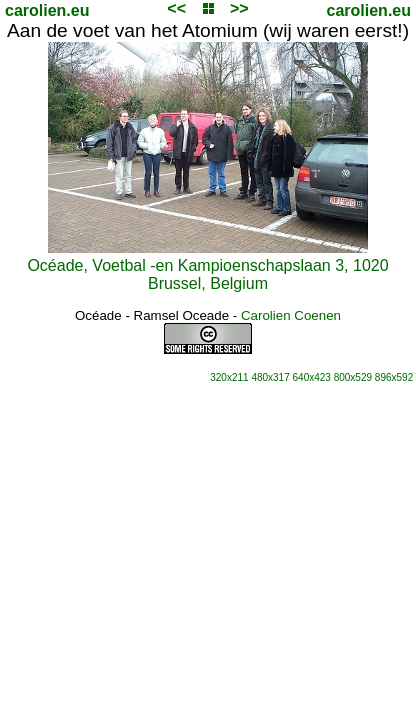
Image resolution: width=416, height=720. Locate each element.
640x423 (312, 377)
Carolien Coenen (291, 315)
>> (239, 8)
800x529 (353, 377)
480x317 (270, 377)
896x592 (394, 377)
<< (176, 8)
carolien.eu (47, 10)
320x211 (229, 377)
